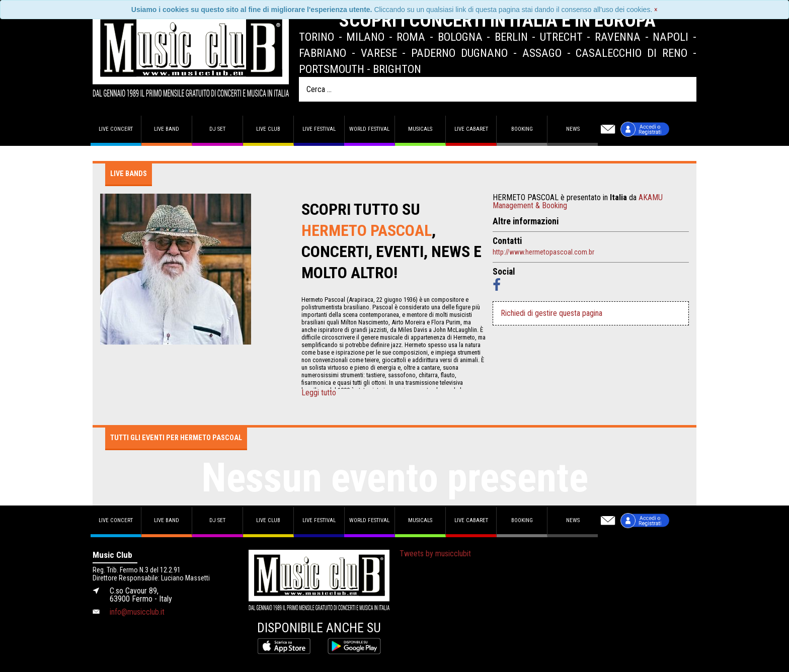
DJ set (217, 129)
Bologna (460, 37)
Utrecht (561, 37)
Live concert (116, 129)
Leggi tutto (319, 393)
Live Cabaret (471, 129)
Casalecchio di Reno (632, 53)
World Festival (369, 129)
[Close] (656, 10)
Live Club (268, 129)
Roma (411, 37)
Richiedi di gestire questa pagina (551, 313)
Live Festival (319, 129)
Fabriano (323, 53)
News (573, 129)
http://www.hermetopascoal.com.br (543, 252)
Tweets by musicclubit (435, 554)
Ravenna (618, 37)
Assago (542, 53)
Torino (317, 37)
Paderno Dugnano (459, 53)
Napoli (670, 37)
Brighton (397, 69)
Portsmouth (332, 69)
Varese (379, 53)
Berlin (511, 37)
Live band (167, 129)
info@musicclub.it (137, 612)
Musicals (420, 129)
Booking (522, 129)
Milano (365, 37)
